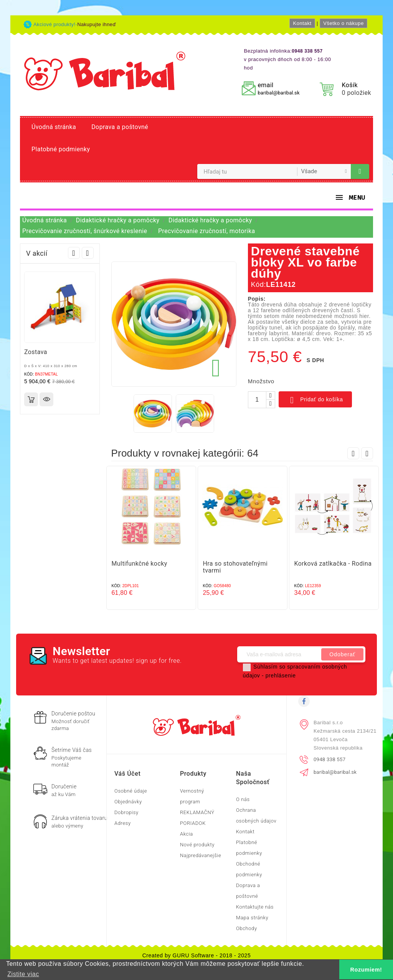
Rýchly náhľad (46, 399)
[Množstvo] (257, 400)
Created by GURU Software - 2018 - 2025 (197, 955)
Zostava (36, 352)
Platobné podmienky (61, 149)
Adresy (123, 823)
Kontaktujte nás (255, 907)
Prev (74, 253)
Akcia (187, 834)
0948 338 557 (329, 759)
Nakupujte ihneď (97, 24)
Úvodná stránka (54, 127)
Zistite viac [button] (23, 974)
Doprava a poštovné (120, 127)
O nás (243, 799)
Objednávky (128, 802)
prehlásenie (281, 675)
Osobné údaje (131, 791)
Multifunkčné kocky (140, 564)
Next (88, 253)
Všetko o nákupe (343, 23)
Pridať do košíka (315, 400)
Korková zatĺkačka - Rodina (333, 564)
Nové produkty (197, 845)
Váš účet (127, 774)
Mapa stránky (252, 918)
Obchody (247, 928)
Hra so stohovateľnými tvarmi (235, 567)
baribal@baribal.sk (278, 93)
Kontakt (302, 23)
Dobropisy (126, 812)
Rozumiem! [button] (366, 970)
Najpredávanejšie (201, 855)
